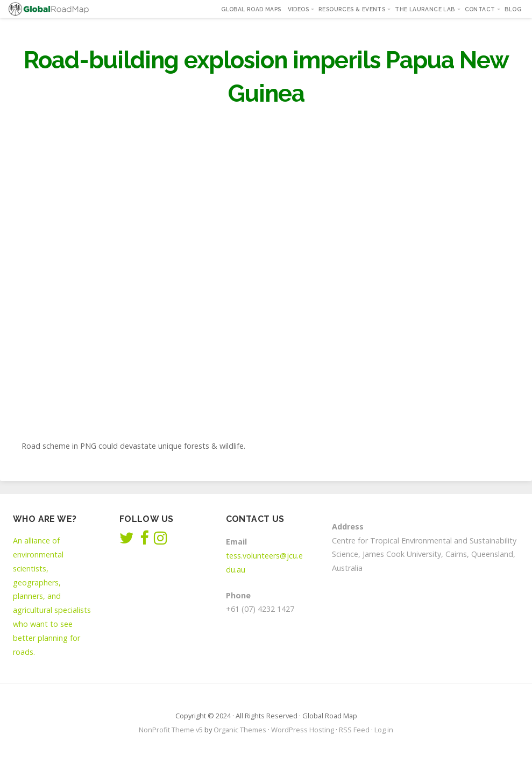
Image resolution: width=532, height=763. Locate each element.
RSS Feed (354, 730)
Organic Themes (240, 730)
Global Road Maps (251, 9)
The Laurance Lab (425, 9)
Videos (298, 9)
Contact (480, 9)
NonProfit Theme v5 (171, 730)
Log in (384, 730)
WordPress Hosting (303, 730)
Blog (513, 9)
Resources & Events (352, 9)
